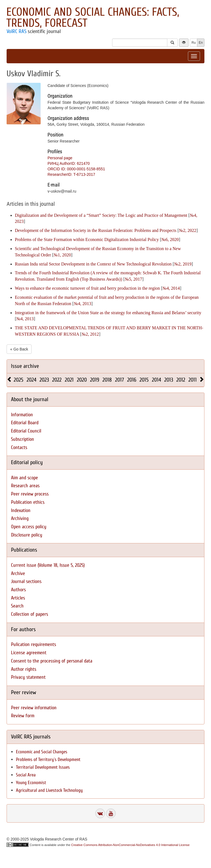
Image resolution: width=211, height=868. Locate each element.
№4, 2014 (171, 288)
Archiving (20, 518)
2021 (69, 380)
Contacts (19, 447)
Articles (18, 598)
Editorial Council (26, 431)
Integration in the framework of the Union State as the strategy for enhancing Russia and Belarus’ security (108, 313)
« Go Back (19, 349)
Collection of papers (30, 614)
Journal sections (26, 581)
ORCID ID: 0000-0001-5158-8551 (76, 169)
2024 (31, 380)
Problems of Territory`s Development (48, 759)
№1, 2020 (62, 255)
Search (17, 606)
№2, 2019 (183, 264)
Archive (18, 573)
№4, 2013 (83, 304)
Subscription (23, 439)
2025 (19, 380)
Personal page (60, 158)
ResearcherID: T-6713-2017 (71, 174)
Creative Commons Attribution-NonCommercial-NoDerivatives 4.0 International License (130, 845)
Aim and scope (24, 478)
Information (22, 415)
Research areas (25, 486)
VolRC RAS (16, 31)
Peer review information (34, 708)
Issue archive (25, 366)
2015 (144, 380)
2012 (181, 380)
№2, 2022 (188, 230)
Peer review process (30, 494)
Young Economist (31, 783)
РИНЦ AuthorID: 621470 (69, 163)
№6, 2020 (170, 239)
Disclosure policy (27, 535)
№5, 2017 (133, 279)
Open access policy (29, 527)
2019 (95, 380)
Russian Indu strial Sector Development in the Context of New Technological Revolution (93, 264)
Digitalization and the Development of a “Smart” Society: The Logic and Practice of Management (101, 215)
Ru (194, 43)
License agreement (29, 653)
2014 (156, 380)
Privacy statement (28, 677)
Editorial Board (25, 423)
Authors (18, 590)
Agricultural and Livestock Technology (49, 790)
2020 (82, 380)
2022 (57, 380)
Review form (23, 716)
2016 (132, 380)
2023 (44, 380)
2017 (120, 380)
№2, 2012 (90, 334)
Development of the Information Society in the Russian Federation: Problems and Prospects (96, 230)
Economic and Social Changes (42, 752)
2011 (193, 380)
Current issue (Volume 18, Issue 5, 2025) (48, 565)
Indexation (21, 510)
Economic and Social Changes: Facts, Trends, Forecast (93, 17)
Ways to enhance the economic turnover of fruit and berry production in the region (87, 288)
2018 (107, 380)
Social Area (26, 775)
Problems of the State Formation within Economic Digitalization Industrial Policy (87, 239)
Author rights (24, 669)
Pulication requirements (34, 644)
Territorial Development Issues (43, 767)
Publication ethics (28, 502)
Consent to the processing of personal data (52, 661)
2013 (169, 380)
